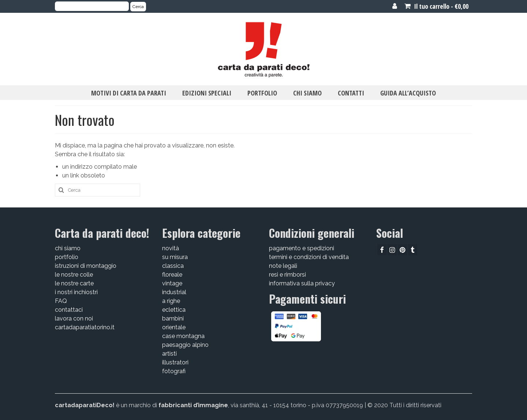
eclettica (174, 310)
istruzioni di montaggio (86, 266)
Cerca (138, 7)
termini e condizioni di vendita (309, 257)
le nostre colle (74, 275)
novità (171, 248)
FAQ (61, 301)
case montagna (183, 336)
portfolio (67, 257)
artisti (169, 354)
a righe (171, 301)
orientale (174, 327)
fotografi (174, 371)
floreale (172, 275)
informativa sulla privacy (302, 283)
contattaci (69, 310)
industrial (174, 292)
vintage (172, 283)
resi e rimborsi (287, 275)
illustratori (175, 362)
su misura (175, 257)
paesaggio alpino (185, 345)
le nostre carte (74, 283)
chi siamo (68, 248)
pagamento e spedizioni (302, 248)
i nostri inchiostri (76, 292)
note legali (283, 266)
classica (173, 266)
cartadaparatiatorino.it (85, 327)
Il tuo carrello (436, 6)
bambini (173, 318)
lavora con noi (74, 318)
